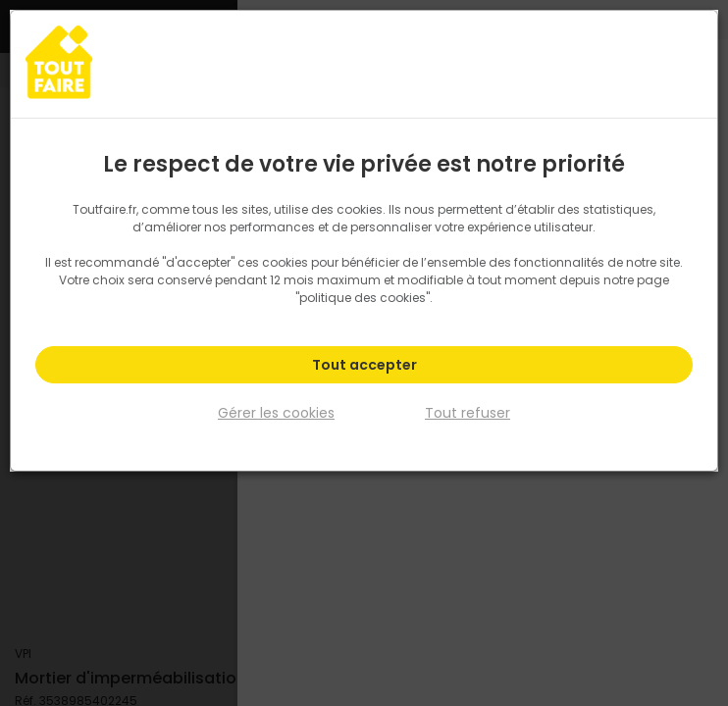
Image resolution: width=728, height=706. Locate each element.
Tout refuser (468, 412)
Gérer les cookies (276, 412)
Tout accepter (364, 365)
